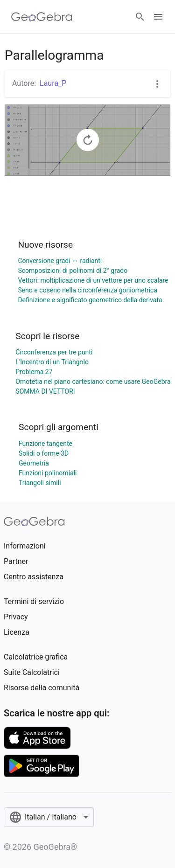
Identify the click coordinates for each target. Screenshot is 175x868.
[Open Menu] (158, 17)
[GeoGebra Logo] (42, 17)
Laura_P (53, 83)
